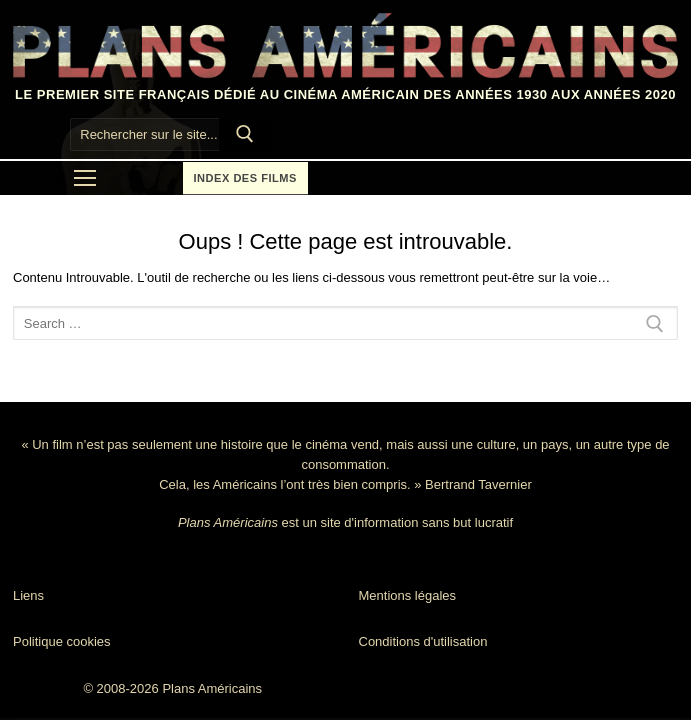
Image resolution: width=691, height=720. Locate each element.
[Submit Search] (245, 135)
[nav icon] (85, 178)
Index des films (245, 178)
